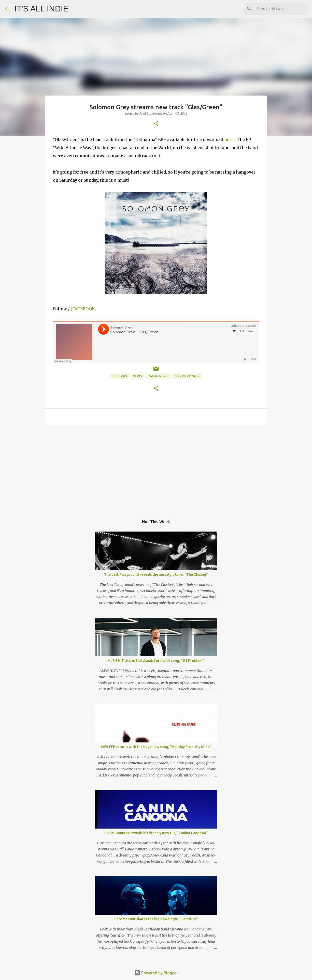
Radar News (158, 376)
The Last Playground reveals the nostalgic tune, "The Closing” (156, 574)
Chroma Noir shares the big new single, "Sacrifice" (156, 919)
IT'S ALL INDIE (41, 9)
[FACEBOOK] (83, 309)
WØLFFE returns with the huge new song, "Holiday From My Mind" (156, 747)
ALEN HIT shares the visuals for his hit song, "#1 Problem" (156, 661)
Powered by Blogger (156, 973)
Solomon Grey (187, 376)
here (229, 139)
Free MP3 (119, 376)
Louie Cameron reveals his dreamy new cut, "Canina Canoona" (156, 833)
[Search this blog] (281, 9)
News (137, 376)
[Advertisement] (156, 468)
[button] (156, 124)
